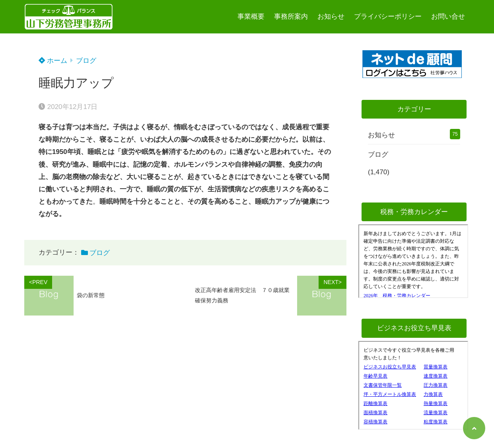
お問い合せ (448, 17)
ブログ (86, 61)
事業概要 (251, 17)
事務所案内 (291, 17)
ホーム (53, 61)
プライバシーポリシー (388, 17)
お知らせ (331, 17)
